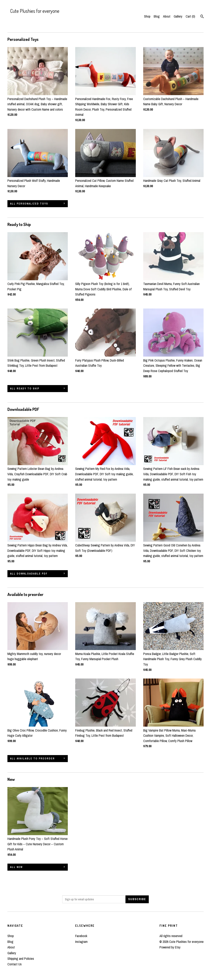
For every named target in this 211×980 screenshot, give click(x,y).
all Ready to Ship (25, 389)
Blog (157, 16)
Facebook (81, 936)
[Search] (202, 17)
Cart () (190, 16)
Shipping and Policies (21, 959)
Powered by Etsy (170, 947)
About (167, 16)
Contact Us (15, 964)
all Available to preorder (32, 759)
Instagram (81, 942)
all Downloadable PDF (29, 574)
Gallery (178, 16)
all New (16, 867)
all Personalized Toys (29, 204)
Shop (147, 16)
